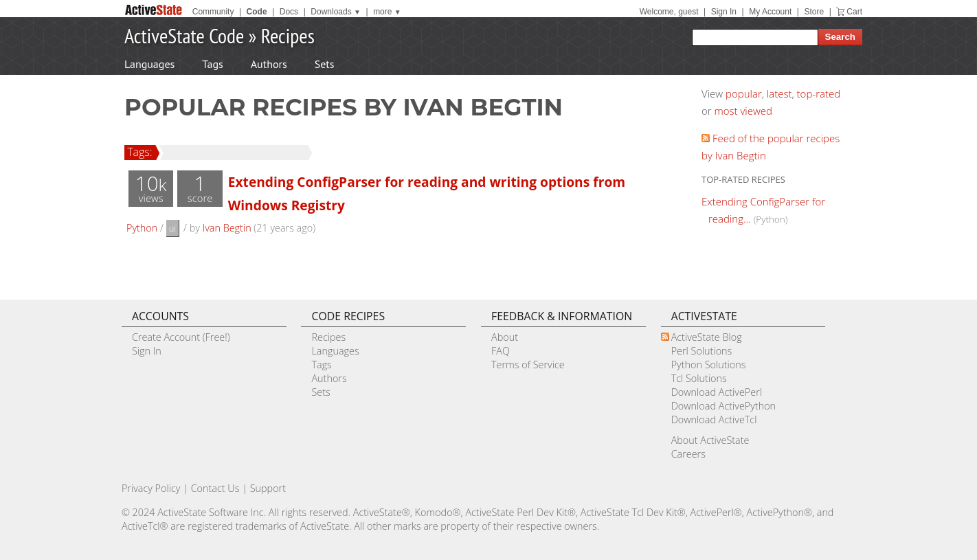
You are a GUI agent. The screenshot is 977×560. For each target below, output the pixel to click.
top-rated (819, 93)
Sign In (724, 12)
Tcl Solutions (699, 378)
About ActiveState (710, 440)
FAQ (501, 351)
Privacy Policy (151, 488)
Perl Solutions (702, 351)
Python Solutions (709, 365)
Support (268, 488)
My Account (770, 12)
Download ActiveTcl (714, 419)
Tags (212, 64)
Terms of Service (528, 365)
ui (173, 228)
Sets (325, 64)
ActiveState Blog (707, 337)
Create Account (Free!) (181, 337)
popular (744, 93)
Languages (149, 64)
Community (213, 12)
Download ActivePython (723, 406)
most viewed (743, 111)
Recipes (288, 35)
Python (142, 228)
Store (814, 12)
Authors (269, 64)
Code (257, 12)
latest (779, 93)
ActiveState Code (184, 35)
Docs (289, 12)
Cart (854, 12)
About (505, 337)
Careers (688, 454)
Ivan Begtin (227, 228)
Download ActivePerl (717, 392)
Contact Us (215, 488)
